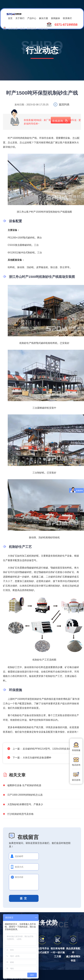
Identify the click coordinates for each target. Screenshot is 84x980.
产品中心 (32, 18)
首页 (10, 18)
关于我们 (20, 18)
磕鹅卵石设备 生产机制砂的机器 (24, 785)
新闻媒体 (56, 18)
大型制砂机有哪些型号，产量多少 (25, 804)
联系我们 (67, 18)
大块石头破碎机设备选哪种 (37, 757)
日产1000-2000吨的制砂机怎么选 (25, 795)
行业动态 (43, 28)
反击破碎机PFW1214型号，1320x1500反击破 (47, 749)
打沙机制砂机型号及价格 (20, 814)
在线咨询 (58, 121)
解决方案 (44, 18)
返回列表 (64, 104)
